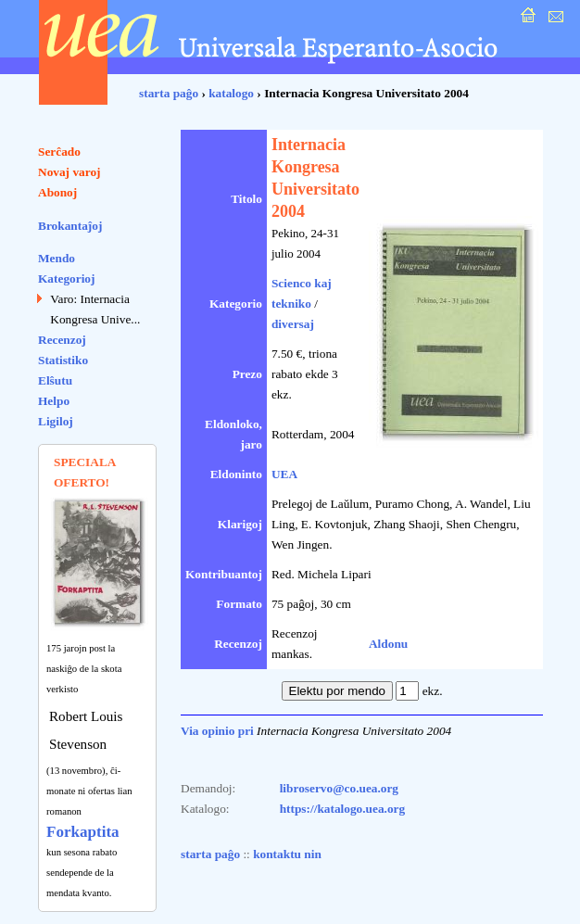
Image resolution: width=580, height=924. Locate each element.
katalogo (231, 93)
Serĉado (59, 152)
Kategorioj (66, 278)
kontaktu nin (287, 854)
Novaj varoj (69, 172)
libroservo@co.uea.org (339, 788)
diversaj (293, 324)
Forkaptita (83, 832)
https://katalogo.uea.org (343, 809)
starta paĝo (169, 93)
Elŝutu (55, 380)
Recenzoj (62, 340)
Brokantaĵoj (70, 226)
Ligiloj (56, 421)
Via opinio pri (217, 731)
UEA (284, 474)
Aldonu (388, 644)
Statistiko (63, 360)
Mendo (57, 258)
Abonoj (57, 192)
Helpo (54, 401)
